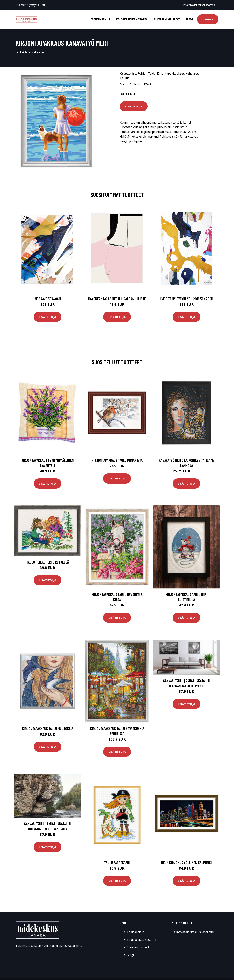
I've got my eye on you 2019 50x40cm (186, 299)
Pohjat (142, 73)
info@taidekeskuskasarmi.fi (199, 5)
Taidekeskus (101, 19)
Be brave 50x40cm (48, 299)
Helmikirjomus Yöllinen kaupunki (186, 862)
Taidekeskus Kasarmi (132, 19)
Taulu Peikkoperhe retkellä (48, 562)
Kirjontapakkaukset (171, 73)
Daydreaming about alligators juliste (117, 299)
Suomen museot (167, 19)
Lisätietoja (134, 106)
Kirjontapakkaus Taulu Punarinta (117, 460)
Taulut (124, 78)
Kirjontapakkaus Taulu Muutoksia (48, 728)
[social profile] (44, 5)
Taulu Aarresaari (117, 862)
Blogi (190, 19)
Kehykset (38, 52)
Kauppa (208, 19)
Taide (24, 52)
